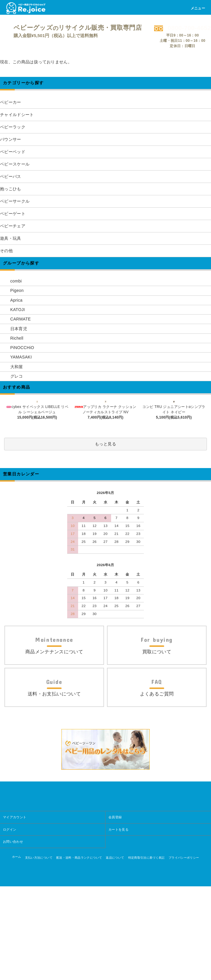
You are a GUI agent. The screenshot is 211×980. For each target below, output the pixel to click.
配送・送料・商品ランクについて (79, 951)
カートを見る (118, 923)
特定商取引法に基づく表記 (146, 951)
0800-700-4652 (183, 28)
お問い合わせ (13, 935)
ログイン (10, 923)
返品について (115, 951)
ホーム (17, 950)
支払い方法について (39, 951)
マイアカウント (15, 911)
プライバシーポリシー (184, 951)
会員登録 (115, 911)
